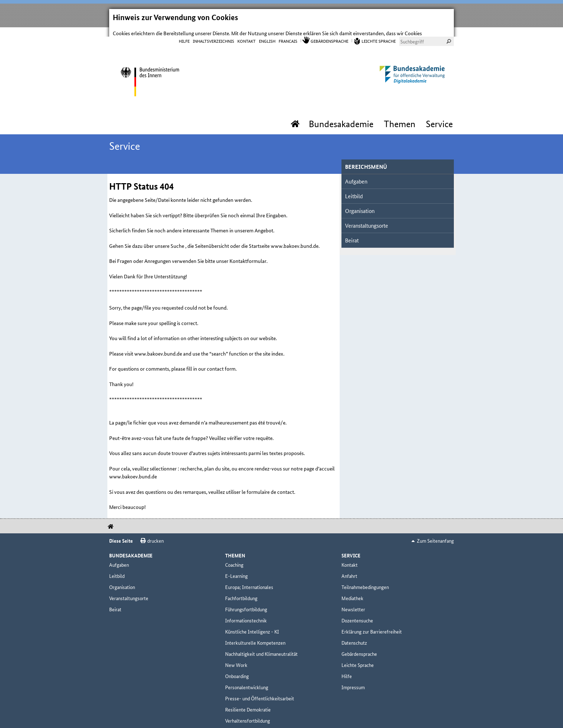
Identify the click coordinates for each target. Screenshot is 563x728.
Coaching (234, 557)
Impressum (353, 679)
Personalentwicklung (247, 679)
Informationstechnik (246, 612)
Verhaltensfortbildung (248, 713)
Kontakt (246, 33)
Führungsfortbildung (246, 601)
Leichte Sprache (379, 33)
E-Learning (236, 568)
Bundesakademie (341, 116)
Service (439, 116)
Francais (288, 33)
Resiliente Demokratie (248, 701)
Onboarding (237, 668)
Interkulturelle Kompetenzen (255, 635)
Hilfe (184, 33)
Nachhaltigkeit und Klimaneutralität (261, 646)
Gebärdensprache (329, 33)
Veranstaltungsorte (367, 217)
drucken (155, 533)
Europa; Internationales (249, 579)
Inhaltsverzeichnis (213, 33)
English (267, 33)
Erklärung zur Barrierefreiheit (372, 623)
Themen (400, 116)
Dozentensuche (357, 612)
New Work (236, 657)
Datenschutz (354, 635)
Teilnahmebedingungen (365, 579)
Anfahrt (349, 568)
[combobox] (427, 33)
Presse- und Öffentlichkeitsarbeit (260, 690)
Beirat (352, 232)
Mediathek (352, 590)
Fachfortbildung (241, 590)
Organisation (360, 203)
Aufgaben (356, 173)
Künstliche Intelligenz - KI (252, 623)
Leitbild (354, 188)
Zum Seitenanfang (435, 533)
